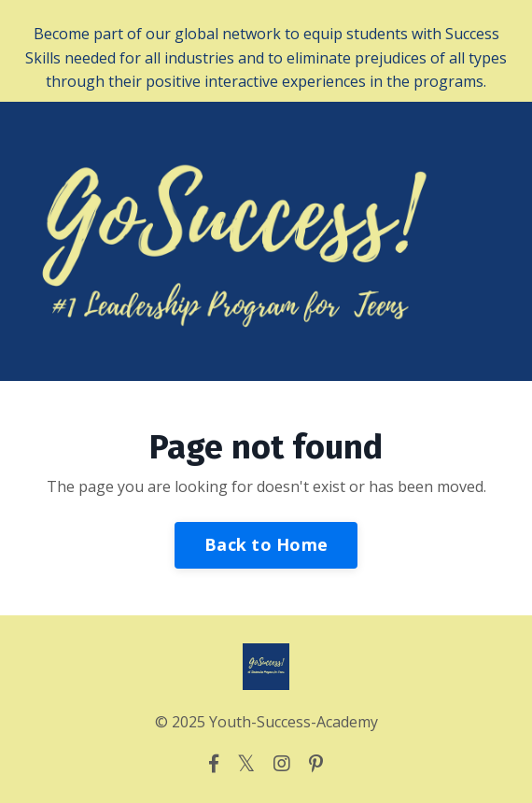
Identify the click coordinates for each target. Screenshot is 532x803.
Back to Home (266, 544)
